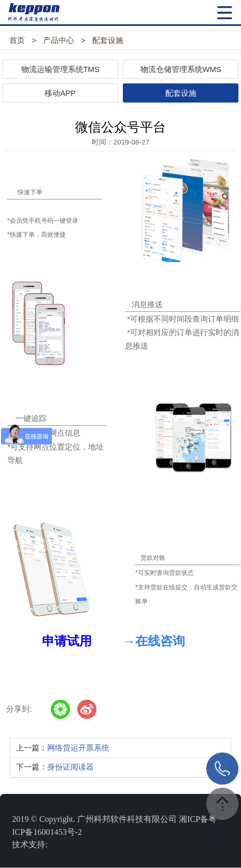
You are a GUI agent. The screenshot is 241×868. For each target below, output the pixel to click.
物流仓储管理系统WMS (181, 69)
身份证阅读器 (70, 767)
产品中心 (59, 40)
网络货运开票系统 (78, 748)
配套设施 (108, 40)
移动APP (60, 93)
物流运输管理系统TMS (60, 69)
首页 (17, 40)
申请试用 (67, 641)
